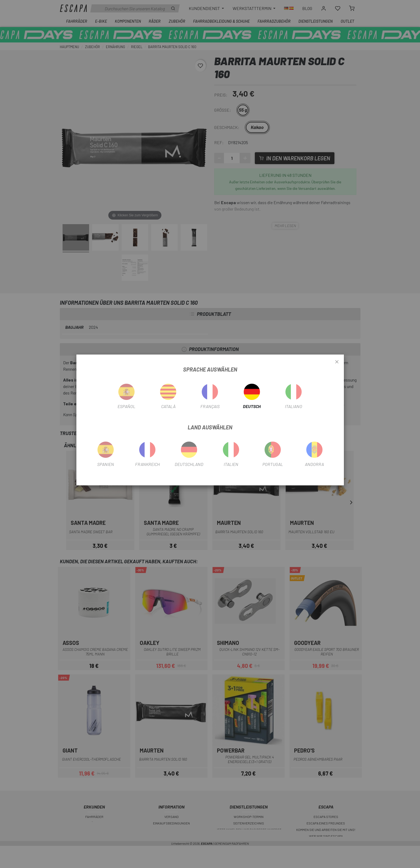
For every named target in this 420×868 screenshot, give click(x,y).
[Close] (337, 362)
